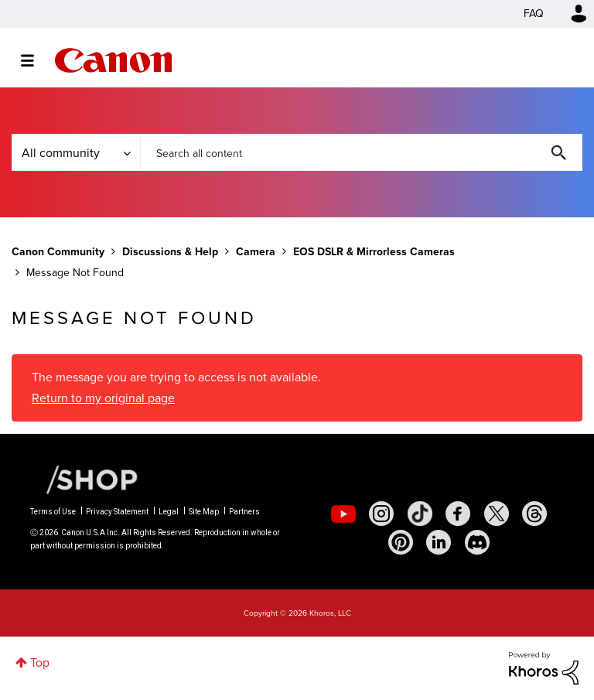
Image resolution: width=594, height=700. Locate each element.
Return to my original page (103, 398)
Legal (169, 512)
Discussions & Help (170, 252)
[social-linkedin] (439, 542)
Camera (256, 252)
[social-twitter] (497, 514)
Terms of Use (53, 512)
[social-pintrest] (401, 542)
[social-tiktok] (420, 514)
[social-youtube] (343, 514)
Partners (244, 512)
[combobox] (361, 152)
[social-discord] (477, 542)
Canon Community (113, 60)
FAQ (534, 14)
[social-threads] (534, 514)
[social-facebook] (458, 514)
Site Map (204, 512)
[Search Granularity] (76, 152)
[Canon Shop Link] (84, 478)
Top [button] (40, 662)
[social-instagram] (381, 514)
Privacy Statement (117, 512)
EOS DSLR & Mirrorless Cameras (374, 252)
